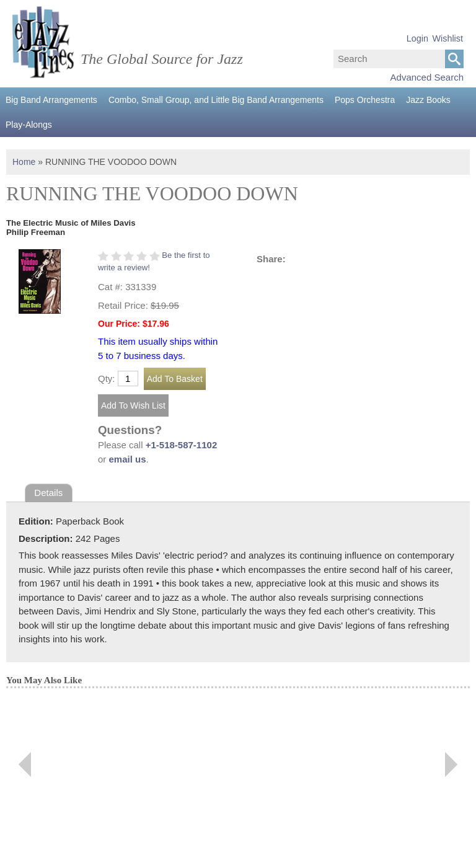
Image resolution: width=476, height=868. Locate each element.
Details (48, 493)
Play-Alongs (29, 125)
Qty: (107, 379)
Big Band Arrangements (51, 100)
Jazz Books (428, 100)
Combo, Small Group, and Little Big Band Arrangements (216, 100)
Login (417, 38)
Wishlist (447, 38)
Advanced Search (427, 77)
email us (128, 459)
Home (24, 162)
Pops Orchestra (365, 100)
